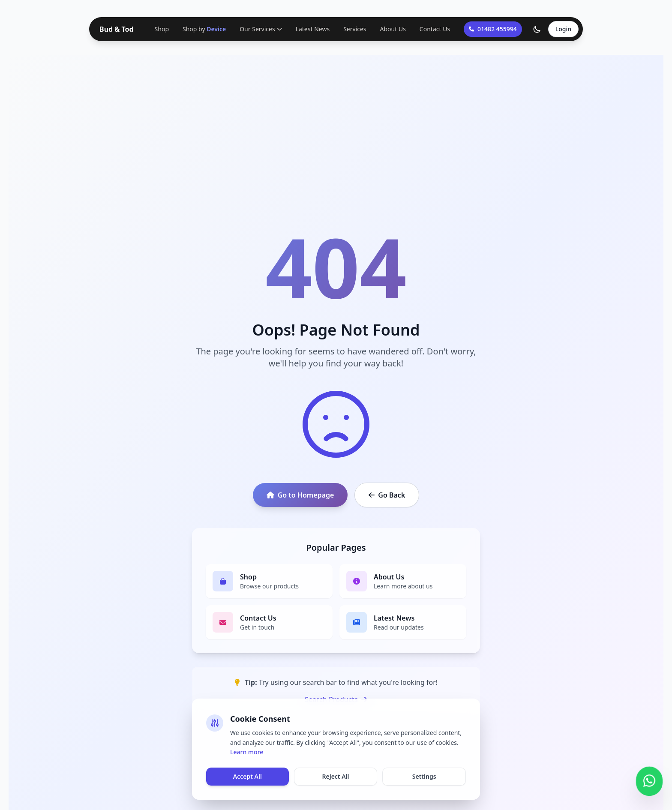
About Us (393, 29)
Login (563, 29)
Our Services (261, 29)
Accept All (247, 776)
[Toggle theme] (537, 29)
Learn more (247, 752)
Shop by (204, 29)
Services (355, 29)
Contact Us (435, 29)
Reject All (335, 776)
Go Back (387, 495)
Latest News (313, 29)
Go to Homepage (300, 495)
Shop (162, 29)
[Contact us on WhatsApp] (649, 780)
